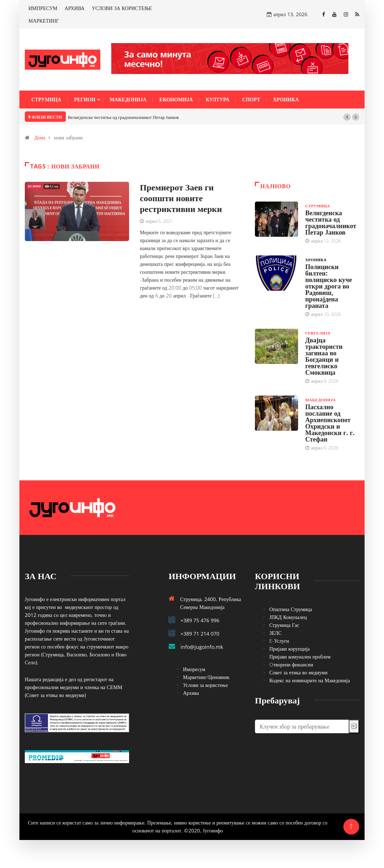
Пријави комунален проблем (300, 657)
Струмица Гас (284, 625)
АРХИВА (75, 8)
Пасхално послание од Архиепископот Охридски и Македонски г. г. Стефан (330, 423)
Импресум (194, 669)
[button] (347, 117)
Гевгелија (318, 333)
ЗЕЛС (275, 633)
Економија (176, 99)
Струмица (46, 99)
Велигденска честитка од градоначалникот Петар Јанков (124, 117)
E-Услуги (279, 641)
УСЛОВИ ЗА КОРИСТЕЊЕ (122, 8)
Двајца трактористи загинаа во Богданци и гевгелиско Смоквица (324, 356)
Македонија (128, 99)
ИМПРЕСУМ (43, 8)
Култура (217, 99)
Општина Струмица (291, 609)
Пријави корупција (289, 649)
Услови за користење (205, 685)
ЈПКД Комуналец (288, 617)
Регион (85, 99)
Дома (40, 137)
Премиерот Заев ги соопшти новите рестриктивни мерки (181, 198)
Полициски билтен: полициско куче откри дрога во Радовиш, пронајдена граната (329, 286)
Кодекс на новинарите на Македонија (310, 680)
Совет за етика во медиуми (298, 672)
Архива (191, 693)
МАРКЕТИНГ (44, 21)
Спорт (251, 99)
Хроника (286, 99)
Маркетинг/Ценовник (206, 677)
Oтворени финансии (291, 664)
